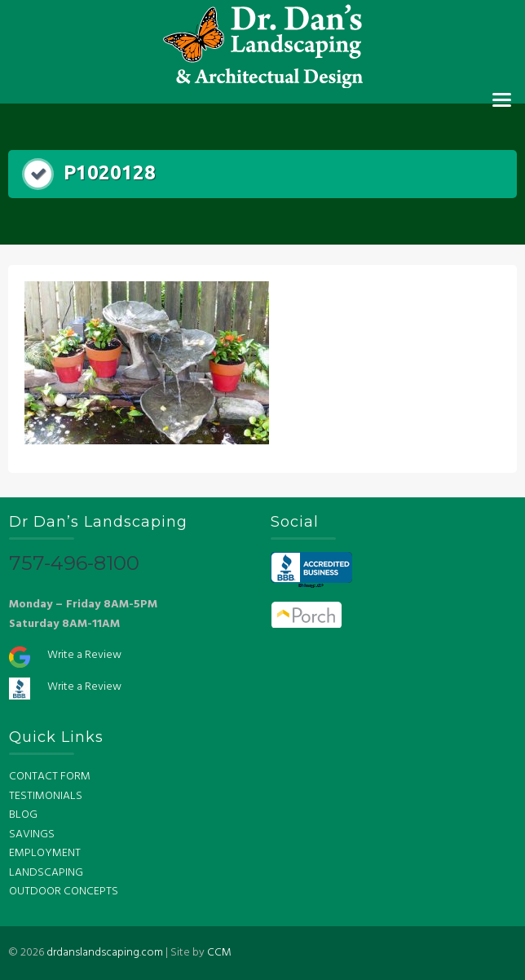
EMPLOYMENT (45, 853)
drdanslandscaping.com (105, 953)
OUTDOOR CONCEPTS (64, 892)
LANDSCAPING (46, 873)
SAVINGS (32, 834)
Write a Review (84, 655)
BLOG (23, 815)
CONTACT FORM (50, 777)
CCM (219, 953)
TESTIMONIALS (46, 796)
